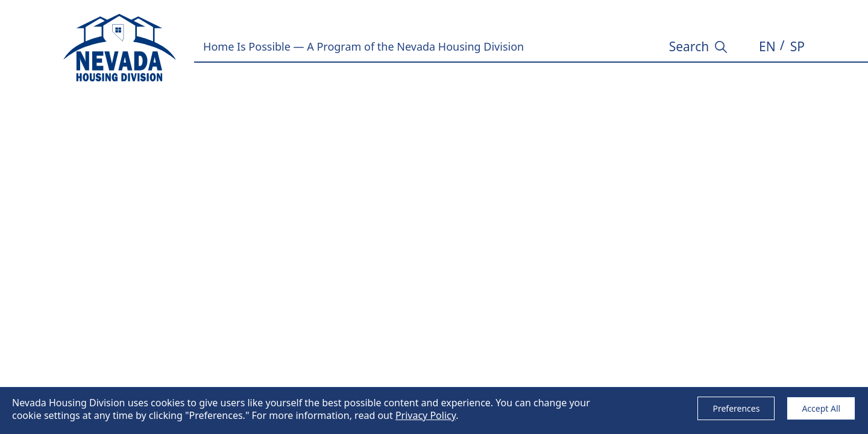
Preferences (736, 408)
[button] (767, 47)
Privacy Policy (426, 415)
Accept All (821, 408)
